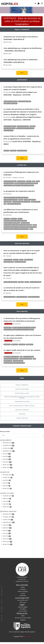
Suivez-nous (23, 602)
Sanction (6, 151)
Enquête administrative (11, 103)
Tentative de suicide (10, 297)
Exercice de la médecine (22, 410)
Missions (29, 181)
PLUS (22, 73)
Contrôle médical (9, 262)
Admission (14, 219)
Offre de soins (8, 361)
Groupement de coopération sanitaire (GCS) (16, 198)
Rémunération (8, 260)
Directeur (7, 219)
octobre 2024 (8, 448)
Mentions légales (23, 607)
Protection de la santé (22, 393)
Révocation (15, 344)
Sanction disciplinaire (10, 126)
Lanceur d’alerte (22, 151)
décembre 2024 (9, 443)
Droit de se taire (9, 130)
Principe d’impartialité (24, 101)
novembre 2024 (9, 445)
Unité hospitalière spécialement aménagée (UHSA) (18, 225)
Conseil (23, 594)
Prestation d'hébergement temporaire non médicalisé (19, 185)
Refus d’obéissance (20, 262)
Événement (23, 596)
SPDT (31, 229)
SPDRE (35, 225)
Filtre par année (5, 431)
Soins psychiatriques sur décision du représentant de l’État (20, 227)
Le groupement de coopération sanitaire (19, 191)
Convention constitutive (11, 200)
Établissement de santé (14, 204)
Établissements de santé (22, 402)
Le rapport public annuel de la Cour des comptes (22, 350)
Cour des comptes (28, 357)
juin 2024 (7, 454)
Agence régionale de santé (11, 357)
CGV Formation (23, 611)
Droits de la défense (10, 128)
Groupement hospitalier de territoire (14, 363)
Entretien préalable (35, 282)
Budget (21, 200)
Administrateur (36, 202)
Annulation (7, 344)
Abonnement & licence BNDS (23, 618)
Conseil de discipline (23, 126)
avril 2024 (7, 459)
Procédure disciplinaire (10, 101)
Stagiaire (33, 126)
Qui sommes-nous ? (23, 600)
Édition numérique (23, 591)
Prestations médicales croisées (21, 202)
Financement (21, 181)
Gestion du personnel (22, 389)
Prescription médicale (10, 181)
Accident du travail (22, 297)
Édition (23, 587)
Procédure (13, 151)
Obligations (30, 344)
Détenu (20, 219)
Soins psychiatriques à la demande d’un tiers (16, 229)
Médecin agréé (28, 260)
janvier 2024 (8, 467)
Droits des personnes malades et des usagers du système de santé (22, 397)
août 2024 (7, 480)
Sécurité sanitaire (22, 418)
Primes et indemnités (22, 385)
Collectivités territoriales (11, 359)
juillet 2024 (7, 498)
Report (27, 282)
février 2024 (8, 465)
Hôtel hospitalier (9, 183)
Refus (21, 260)
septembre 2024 (9, 451)
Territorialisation (18, 361)
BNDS (23, 616)
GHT (34, 359)
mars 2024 (7, 462)
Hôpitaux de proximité (26, 359)
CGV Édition (23, 609)
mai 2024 (7, 456)
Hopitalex (23, 620)
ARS (34, 181)
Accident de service (34, 297)
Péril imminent (25, 223)
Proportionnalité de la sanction (25, 128)
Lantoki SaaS (27, 636)
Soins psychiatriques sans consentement (15, 221)
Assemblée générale (30, 200)
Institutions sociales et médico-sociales (22, 406)
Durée (38, 181)
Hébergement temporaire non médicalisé (26, 183)
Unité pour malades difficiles (12, 223)
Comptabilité (8, 202)
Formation (22, 344)
